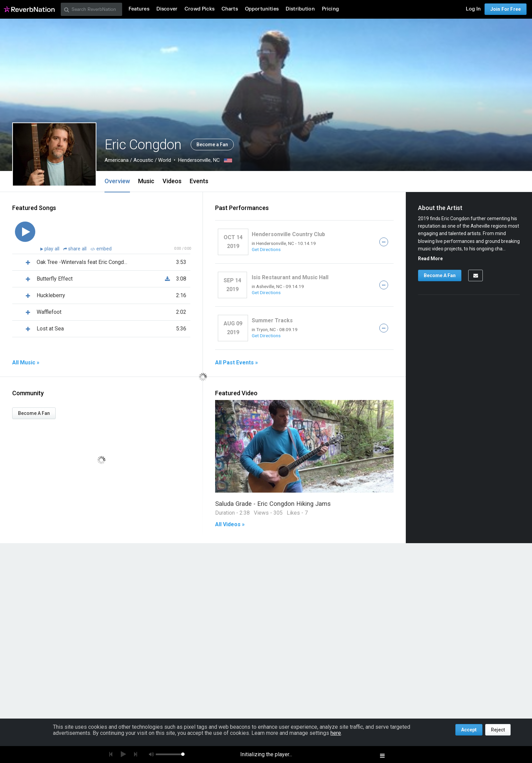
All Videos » (230, 524)
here (336, 733)
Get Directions (266, 249)
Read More (430, 259)
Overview (117, 181)
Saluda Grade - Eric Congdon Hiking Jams (273, 504)
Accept (469, 730)
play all (53, 249)
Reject (498, 730)
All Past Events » (236, 363)
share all (76, 249)
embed (101, 249)
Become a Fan (212, 145)
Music (146, 181)
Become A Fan (34, 413)
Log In (473, 9)
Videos (172, 181)
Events (199, 181)
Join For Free (506, 9)
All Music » (26, 363)
